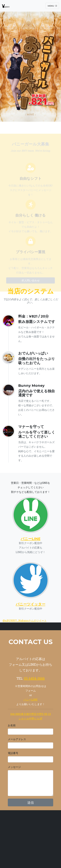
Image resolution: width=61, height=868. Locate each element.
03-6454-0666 (34, 678)
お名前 (12, 725)
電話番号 (13, 753)
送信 (31, 802)
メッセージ (14, 767)
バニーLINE (30, 700)
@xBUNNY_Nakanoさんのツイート (25, 620)
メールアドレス (17, 739)
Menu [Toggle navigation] (52, 6)
